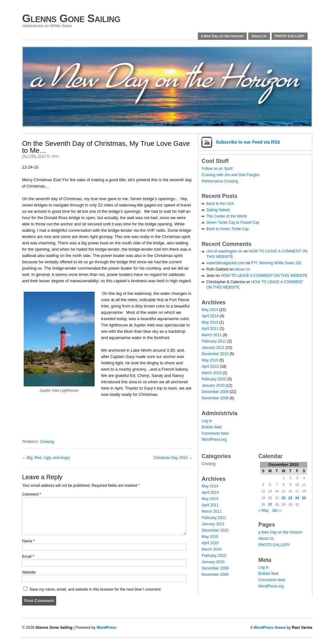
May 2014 (210, 310)
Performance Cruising (220, 181)
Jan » (276, 510)
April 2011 (210, 329)
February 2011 (214, 341)
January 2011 (213, 348)
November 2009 (215, 398)
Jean (55, 156)
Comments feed (215, 433)
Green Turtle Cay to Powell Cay (233, 223)
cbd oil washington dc (224, 251)
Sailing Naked (218, 210)
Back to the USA (220, 204)
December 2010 (215, 354)
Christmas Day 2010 (170, 458)
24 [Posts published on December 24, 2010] (297, 498)
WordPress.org (214, 439)
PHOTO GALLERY (290, 36)
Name (28, 541)
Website (29, 572)
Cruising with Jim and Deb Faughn (230, 175)
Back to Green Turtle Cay (228, 229)
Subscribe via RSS (248, 142)
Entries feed (212, 427)
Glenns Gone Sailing (71, 18)
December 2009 (215, 392)
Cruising (47, 442)
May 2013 (210, 322)
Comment (32, 494)
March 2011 (212, 335)
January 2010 (213, 385)
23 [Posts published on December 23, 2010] (290, 498)
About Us (259, 36)
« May (264, 510)
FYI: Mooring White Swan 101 (276, 263)
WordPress (106, 628)
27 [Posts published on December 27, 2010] (270, 504)
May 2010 (210, 360)
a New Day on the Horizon (222, 36)
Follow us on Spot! (217, 169)
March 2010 (212, 373)
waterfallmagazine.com (226, 263)
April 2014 (210, 316)
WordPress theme (270, 628)
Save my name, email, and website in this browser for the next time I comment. (95, 589)
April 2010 (210, 367)
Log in (207, 421)
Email (28, 557)
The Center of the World (226, 216)
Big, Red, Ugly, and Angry (48, 458)
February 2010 (214, 379)
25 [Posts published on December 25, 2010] (304, 498)
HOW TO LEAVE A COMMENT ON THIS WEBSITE (264, 276)
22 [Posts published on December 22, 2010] (284, 498)
